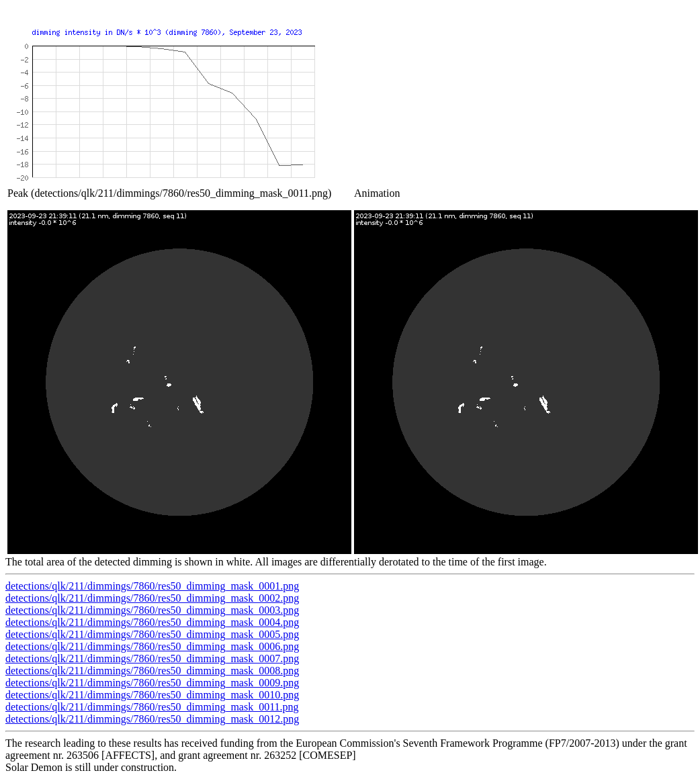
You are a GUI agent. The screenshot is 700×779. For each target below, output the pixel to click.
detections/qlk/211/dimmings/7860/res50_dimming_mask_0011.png (152, 707)
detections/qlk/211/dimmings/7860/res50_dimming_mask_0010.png (152, 695)
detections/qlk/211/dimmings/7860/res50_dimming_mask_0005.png (152, 634)
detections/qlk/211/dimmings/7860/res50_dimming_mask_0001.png (152, 586)
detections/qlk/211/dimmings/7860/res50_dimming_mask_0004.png (152, 622)
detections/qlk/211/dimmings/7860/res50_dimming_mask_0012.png (152, 719)
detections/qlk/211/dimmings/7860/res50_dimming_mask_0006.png (152, 646)
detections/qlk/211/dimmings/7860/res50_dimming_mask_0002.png (152, 598)
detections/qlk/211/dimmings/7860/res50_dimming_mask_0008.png (152, 671)
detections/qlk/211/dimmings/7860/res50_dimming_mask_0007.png (152, 658)
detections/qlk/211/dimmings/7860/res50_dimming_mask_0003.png (152, 610)
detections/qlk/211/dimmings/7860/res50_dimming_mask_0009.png (152, 683)
